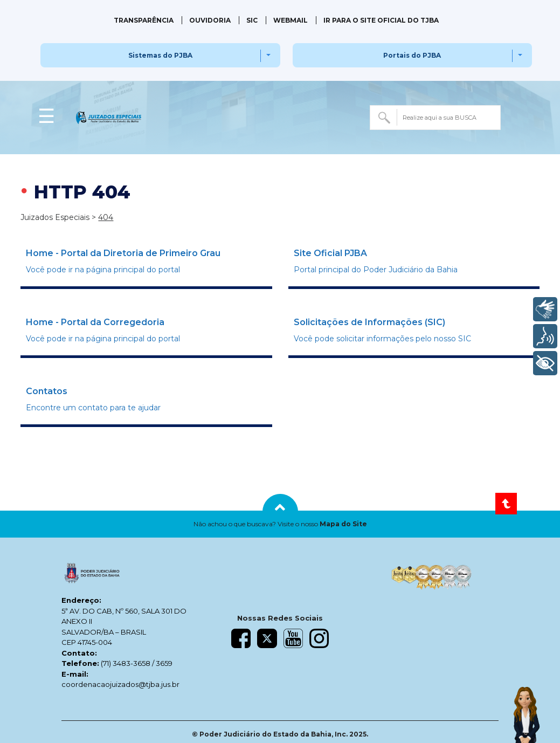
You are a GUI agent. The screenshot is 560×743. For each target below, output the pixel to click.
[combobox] (435, 118)
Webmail (291, 20)
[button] (280, 524)
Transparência (144, 20)
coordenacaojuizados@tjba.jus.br (120, 684)
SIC (252, 20)
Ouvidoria (210, 20)
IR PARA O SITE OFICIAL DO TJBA (381, 20)
